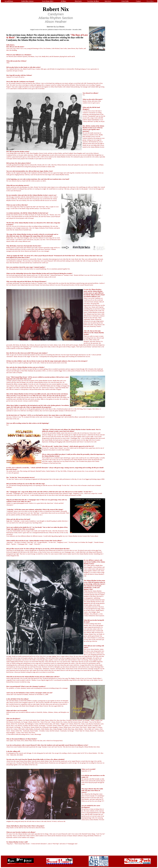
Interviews (108, 1)
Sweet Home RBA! (48, 1)
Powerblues (150, 1)
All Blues (63, 1)
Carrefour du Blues (93, 1)
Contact (138, 1)
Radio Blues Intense (27, 1)
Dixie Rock (78, 1)
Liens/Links (125, 1)
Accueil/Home (9, 1)
